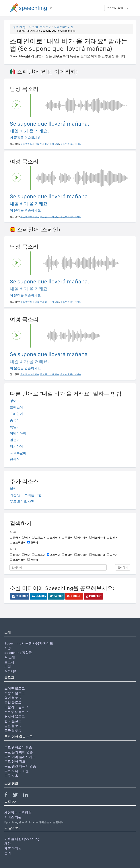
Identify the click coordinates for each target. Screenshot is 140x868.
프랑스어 (16, 407)
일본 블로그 (13, 726)
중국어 (15, 420)
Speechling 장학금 (18, 653)
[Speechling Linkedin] (28, 796)
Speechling (19, 27)
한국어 (15, 459)
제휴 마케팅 (13, 848)
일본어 (15, 440)
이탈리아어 (18, 433)
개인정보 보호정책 (18, 813)
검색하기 (123, 567)
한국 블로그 (13, 721)
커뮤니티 (11, 671)
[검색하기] (58, 567)
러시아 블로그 (15, 717)
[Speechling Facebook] (8, 796)
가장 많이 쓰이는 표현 (26, 495)
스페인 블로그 (15, 688)
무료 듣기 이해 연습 (19, 752)
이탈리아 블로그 (16, 707)
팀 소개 (10, 657)
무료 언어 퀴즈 (15, 761)
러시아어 (16, 446)
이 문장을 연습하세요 (25, 138)
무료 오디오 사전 (64, 27)
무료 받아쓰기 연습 (18, 747)
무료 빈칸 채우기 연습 (20, 766)
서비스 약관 (13, 817)
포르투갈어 (18, 453)
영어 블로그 (13, 698)
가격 (8, 667)
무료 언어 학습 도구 (118, 8)
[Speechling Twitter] (18, 796)
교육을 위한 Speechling (22, 839)
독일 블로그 (13, 702)
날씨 (13, 488)
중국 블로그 (13, 731)
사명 (8, 648)
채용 (8, 843)
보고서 (9, 662)
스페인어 (16, 414)
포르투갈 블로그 (16, 712)
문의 (8, 853)
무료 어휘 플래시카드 (20, 757)
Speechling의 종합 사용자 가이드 (29, 643)
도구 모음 (11, 776)
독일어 (15, 427)
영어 (13, 401)
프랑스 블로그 (15, 693)
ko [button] (52, 8)
